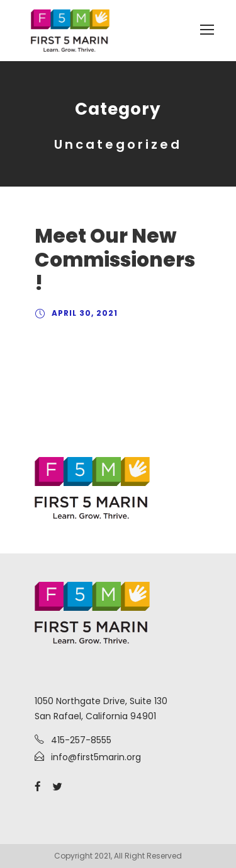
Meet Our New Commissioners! (115, 259)
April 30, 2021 (85, 313)
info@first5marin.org (96, 757)
